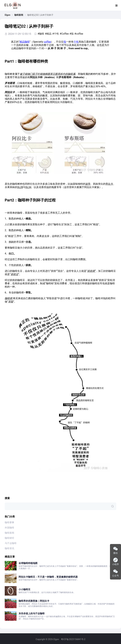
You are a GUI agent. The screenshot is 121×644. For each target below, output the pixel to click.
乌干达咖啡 (11, 543)
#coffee (79, 34)
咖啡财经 (9, 538)
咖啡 (27, 42)
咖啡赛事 (9, 522)
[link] (7, 15)
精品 (22, 42)
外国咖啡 (9, 528)
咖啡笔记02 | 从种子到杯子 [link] (40, 15)
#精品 (48, 34)
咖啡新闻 (19, 15)
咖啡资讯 (9, 548)
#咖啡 (41, 34)
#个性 (56, 34)
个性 (76, 42)
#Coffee (64, 34)
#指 (72, 34)
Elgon (7, 15)
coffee (47, 42)
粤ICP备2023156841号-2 (73, 639)
